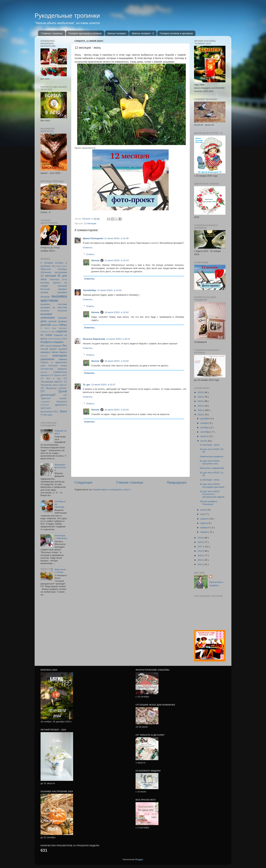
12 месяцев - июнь (210, 480)
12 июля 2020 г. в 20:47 (118, 339)
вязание (63, 318)
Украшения (61, 402)
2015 (201, 556)
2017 (201, 547)
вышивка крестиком (54, 298)
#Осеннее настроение (54, 272)
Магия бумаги (59, 352)
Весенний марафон (54, 289)
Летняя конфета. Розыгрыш (209, 503)
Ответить (88, 248)
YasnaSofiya (90, 290)
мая (203, 514)
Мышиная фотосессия (60, 467)
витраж (44, 292)
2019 (201, 538)
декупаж (46, 325)
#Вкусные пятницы (54, 269)
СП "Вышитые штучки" (54, 388)
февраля (205, 528)
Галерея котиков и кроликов (176, 33)
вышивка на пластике (54, 307)
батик (65, 279)
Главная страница (52, 33)
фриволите (61, 405)
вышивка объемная (54, 311)
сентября (206, 432)
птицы (64, 366)
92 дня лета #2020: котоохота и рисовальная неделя (212, 494)
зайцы (63, 325)
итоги (64, 339)
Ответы (90, 254)
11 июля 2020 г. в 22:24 (117, 260)
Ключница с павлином (61, 537)
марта (204, 523)
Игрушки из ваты (48, 332)
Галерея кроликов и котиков (85, 33)
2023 (201, 401)
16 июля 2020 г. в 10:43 (117, 410)
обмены (63, 359)
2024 (201, 397)
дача (44, 321)
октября (205, 427)
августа (205, 436)
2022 (201, 406)
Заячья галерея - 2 (143, 33)
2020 (201, 415)
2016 (201, 551)
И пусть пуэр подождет (54, 328)
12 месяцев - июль (210, 445)
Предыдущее (177, 482)
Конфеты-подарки (52, 342)
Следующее (83, 482)
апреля (204, 519)
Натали (95, 260)
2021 (201, 410)
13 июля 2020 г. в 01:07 (103, 385)
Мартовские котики (60, 571)
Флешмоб (45, 405)
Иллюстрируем (55, 339)
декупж (55, 325)
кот (42, 345)
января (204, 532)
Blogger (139, 859)
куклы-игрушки (53, 346)
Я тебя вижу (46, 415)
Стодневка (45, 402)
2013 (201, 564)
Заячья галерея (117, 33)
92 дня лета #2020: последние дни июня (212, 485)
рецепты (62, 369)
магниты (44, 356)
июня (203, 510)
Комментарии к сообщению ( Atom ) (112, 490)
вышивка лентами (54, 304)
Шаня (63, 411)
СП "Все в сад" (51, 379)
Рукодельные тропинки (67, 16)
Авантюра (54, 279)
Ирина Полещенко (93, 238)
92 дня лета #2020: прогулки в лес (210, 462)
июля (203, 441)
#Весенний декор (59, 266)
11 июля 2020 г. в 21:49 (116, 238)
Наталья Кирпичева (94, 339)
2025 (201, 392)
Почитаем (53, 366)
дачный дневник (58, 321)
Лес (64, 345)
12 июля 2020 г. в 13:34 (109, 290)
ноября (204, 423)
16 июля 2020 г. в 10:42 (117, 312)
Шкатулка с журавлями (212, 468)
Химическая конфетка (212, 456)
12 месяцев (90, 223)
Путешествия (47, 369)
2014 (201, 560)
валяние (62, 286)
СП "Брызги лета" (58, 375)
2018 (201, 542)
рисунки (44, 372)
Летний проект (49, 349)
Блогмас (45, 283)
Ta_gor (87, 385)
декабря (205, 418)
